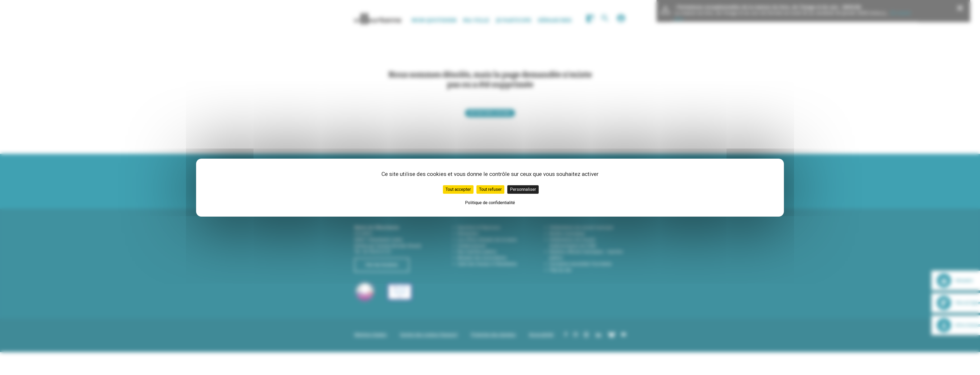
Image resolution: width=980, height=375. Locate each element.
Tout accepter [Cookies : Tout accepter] (458, 189)
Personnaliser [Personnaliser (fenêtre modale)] (523, 189)
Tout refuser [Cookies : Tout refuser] (490, 189)
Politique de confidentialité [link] (490, 203)
